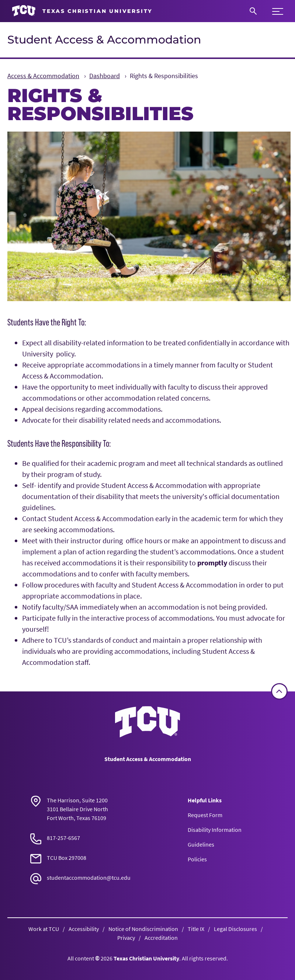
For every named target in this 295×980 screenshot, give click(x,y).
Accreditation (161, 938)
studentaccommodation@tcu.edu (89, 878)
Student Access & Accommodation (104, 40)
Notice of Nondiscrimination (143, 929)
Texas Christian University (146, 958)
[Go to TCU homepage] (82, 11)
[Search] (253, 11)
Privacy (126, 938)
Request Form (205, 815)
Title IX (196, 929)
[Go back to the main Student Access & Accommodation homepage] (147, 722)
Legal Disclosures (235, 929)
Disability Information (215, 830)
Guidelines (201, 844)
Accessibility (84, 929)
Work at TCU (44, 929)
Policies (197, 859)
